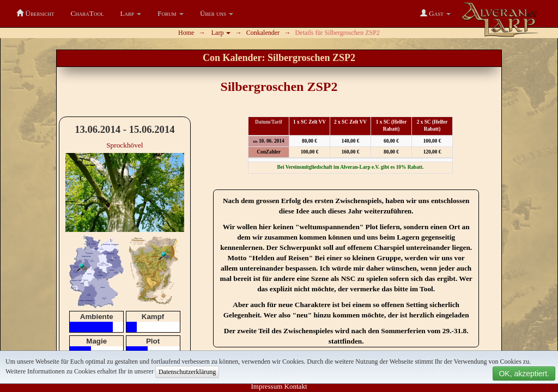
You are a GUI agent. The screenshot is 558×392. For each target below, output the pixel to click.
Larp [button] (221, 33)
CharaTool (87, 13)
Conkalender (263, 33)
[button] (131, 14)
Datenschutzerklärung (187, 372)
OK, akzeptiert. (524, 373)
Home (186, 33)
